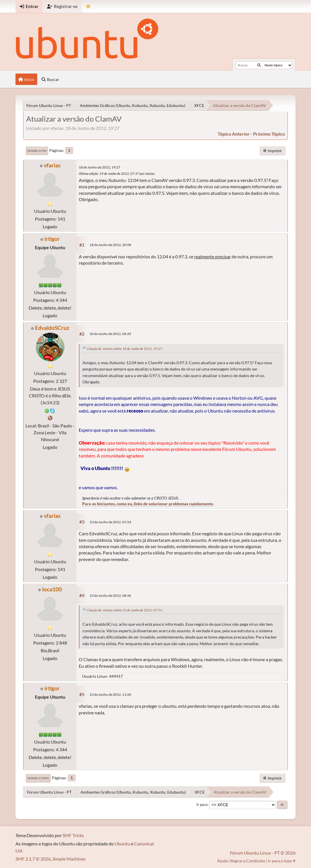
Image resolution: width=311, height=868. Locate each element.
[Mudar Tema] (88, 6)
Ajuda (222, 861)
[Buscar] (259, 65)
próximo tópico (269, 134)
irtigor (52, 239)
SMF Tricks (73, 835)
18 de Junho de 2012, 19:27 (100, 167)
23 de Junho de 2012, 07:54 (110, 522)
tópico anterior (234, 134)
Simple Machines (69, 859)
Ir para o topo (38, 778)
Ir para (202, 804)
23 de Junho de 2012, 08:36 (110, 595)
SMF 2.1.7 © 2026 (33, 859)
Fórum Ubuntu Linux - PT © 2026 (263, 853)
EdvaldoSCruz (52, 328)
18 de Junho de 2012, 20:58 (110, 245)
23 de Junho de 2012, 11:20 (110, 694)
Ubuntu (122, 844)
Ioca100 (52, 589)
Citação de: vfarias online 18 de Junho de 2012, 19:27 (124, 349)
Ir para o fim (37, 151)
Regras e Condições (248, 861)
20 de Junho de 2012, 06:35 (110, 334)
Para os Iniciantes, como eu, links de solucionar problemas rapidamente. (148, 504)
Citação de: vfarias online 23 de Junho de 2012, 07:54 (124, 610)
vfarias (52, 165)
